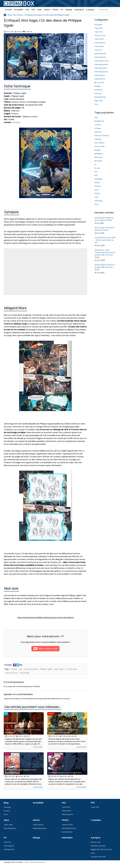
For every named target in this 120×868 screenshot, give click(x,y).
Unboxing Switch (101, 64)
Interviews (79, 10)
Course (97, 125)
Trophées (96, 820)
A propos (90, 10)
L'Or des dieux (71, 669)
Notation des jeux (98, 846)
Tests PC (98, 50)
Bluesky (34, 862)
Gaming (98, 93)
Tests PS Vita (100, 35)
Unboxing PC (100, 75)
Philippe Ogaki (46, 669)
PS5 (33, 10)
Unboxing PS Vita (101, 61)
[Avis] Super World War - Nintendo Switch (105, 229)
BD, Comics (18, 15)
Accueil (8, 10)
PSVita (55, 10)
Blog (10, 15)
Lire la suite (38, 747)
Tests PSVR (99, 39)
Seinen (97, 183)
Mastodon (41, 862)
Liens (93, 853)
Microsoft (98, 157)
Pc (95, 164)
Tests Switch (100, 43)
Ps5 (96, 175)
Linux (96, 104)
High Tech (99, 101)
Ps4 (96, 172)
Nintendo (98, 161)
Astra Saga (59, 669)
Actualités (19, 10)
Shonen (98, 186)
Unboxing (98, 201)
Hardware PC (100, 79)
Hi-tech (7, 811)
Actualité (98, 25)
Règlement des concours (101, 849)
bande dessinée (31, 669)
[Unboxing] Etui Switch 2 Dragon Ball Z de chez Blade (105, 267)
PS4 (27, 10)
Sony (97, 190)
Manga (69, 10)
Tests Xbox (99, 46)
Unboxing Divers (101, 72)
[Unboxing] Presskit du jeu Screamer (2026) (104, 219)
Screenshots (67, 832)
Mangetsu (99, 154)
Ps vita (97, 168)
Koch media (100, 146)
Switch (47, 10)
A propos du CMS (98, 857)
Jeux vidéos (99, 143)
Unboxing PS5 (100, 54)
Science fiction (11, 673)
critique (14, 669)
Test (96, 197)
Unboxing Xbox (101, 68)
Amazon (16, 122)
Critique (98, 128)
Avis (96, 117)
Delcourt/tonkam (102, 136)
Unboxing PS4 (100, 57)
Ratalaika (98, 179)
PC (62, 10)
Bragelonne (99, 121)
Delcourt (98, 132)
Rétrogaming (100, 97)
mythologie (24, 673)
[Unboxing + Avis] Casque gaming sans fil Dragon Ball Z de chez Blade (105, 254)
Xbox (39, 10)
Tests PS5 (99, 28)
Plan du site (96, 842)
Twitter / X (27, 862)
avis (21, 669)
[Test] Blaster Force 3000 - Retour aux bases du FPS (105, 240)
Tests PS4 (99, 32)
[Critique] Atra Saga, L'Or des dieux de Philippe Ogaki (47, 15)
